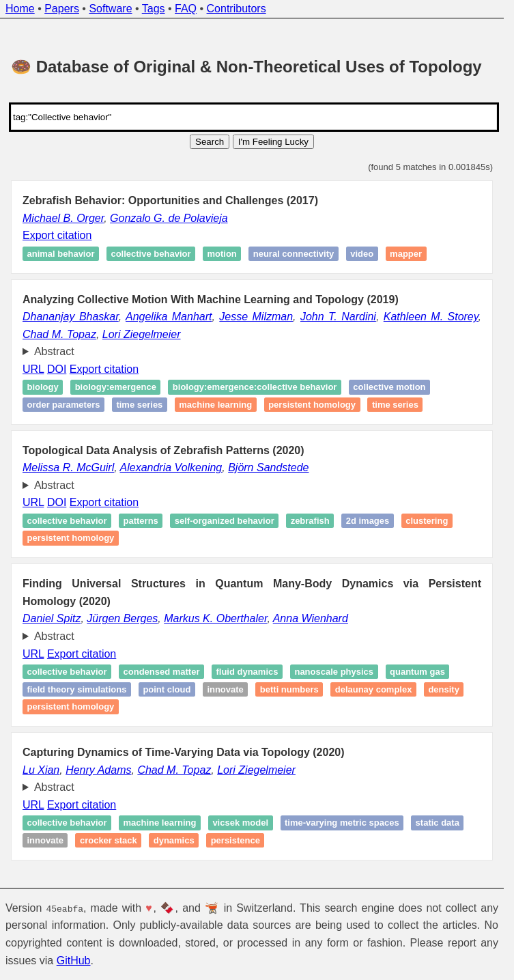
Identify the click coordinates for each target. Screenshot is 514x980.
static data (438, 823)
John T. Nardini (338, 317)
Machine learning (215, 405)
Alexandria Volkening (171, 467)
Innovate (225, 689)
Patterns (141, 521)
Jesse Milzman (256, 317)
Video (362, 254)
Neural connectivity (294, 254)
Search (210, 142)
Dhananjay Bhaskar (71, 317)
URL (33, 369)
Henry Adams (98, 770)
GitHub (74, 960)
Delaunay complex (374, 689)
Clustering (427, 521)
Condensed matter (162, 672)
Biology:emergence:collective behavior (255, 388)
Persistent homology (312, 405)
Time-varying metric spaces (342, 823)
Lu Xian (41, 770)
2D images (368, 521)
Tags (154, 9)
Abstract (54, 351)
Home (20, 9)
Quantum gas (417, 672)
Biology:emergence (116, 388)
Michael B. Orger (63, 218)
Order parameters (64, 405)
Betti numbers (289, 689)
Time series (139, 405)
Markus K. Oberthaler (215, 618)
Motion (222, 254)
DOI (57, 369)
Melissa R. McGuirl (68, 467)
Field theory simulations (77, 689)
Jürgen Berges (122, 618)
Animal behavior (61, 254)
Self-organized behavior (225, 521)
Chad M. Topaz (59, 334)
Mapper (406, 254)
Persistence (235, 840)
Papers (62, 9)
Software (110, 9)
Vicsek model (240, 823)
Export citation (57, 235)
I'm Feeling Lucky (273, 142)
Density (444, 689)
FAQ (186, 9)
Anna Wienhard (311, 618)
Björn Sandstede (268, 467)
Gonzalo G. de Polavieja (169, 218)
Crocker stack (109, 840)
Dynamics (174, 840)
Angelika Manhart (169, 317)
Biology (43, 388)
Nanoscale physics (334, 672)
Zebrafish (310, 521)
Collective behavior (151, 254)
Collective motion (389, 388)
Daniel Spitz (52, 618)
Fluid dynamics (247, 672)
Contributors (237, 9)
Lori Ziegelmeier (142, 334)
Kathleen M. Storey (431, 317)
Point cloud (167, 689)
